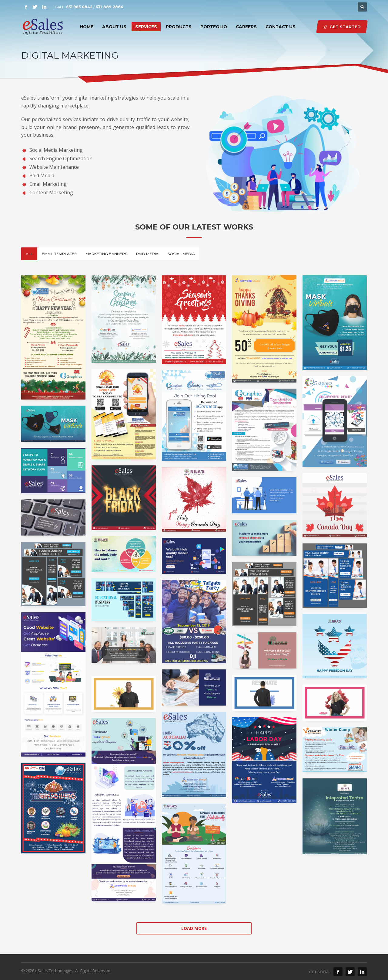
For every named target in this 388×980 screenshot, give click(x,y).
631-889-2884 (109, 7)
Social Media (181, 254)
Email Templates (59, 254)
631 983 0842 (79, 7)
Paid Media (147, 254)
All (29, 254)
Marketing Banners (106, 254)
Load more (194, 928)
